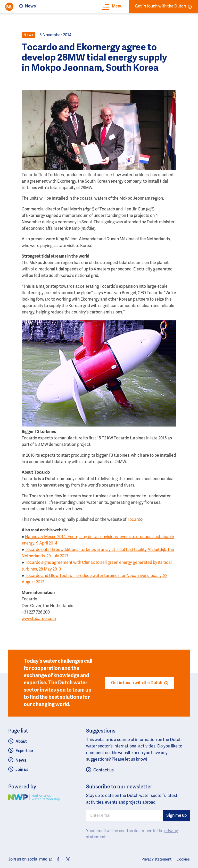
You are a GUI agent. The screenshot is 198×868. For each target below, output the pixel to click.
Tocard (134, 520)
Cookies (183, 860)
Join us (22, 770)
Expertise (24, 751)
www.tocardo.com (39, 619)
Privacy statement (156, 860)
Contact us (104, 770)
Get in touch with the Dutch (163, 7)
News (30, 6)
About (21, 742)
